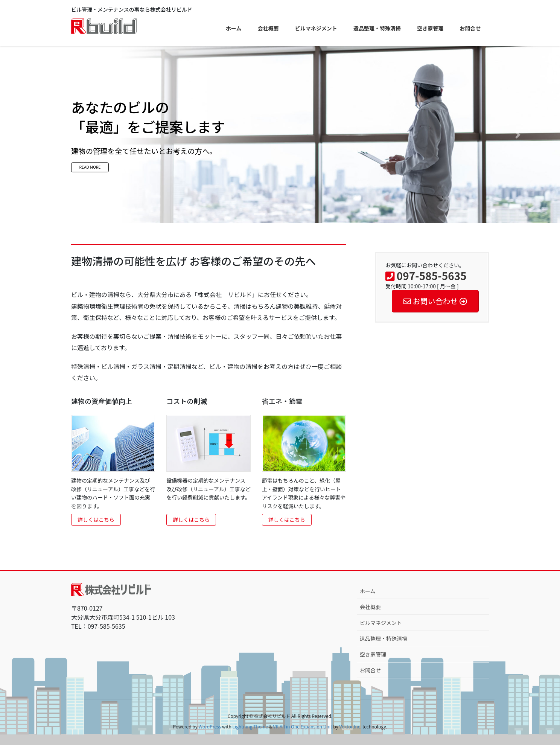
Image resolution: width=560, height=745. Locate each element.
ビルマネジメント (381, 623)
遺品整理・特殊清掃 (383, 638)
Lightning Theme (250, 726)
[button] (42, 135)
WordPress (210, 726)
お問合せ (370, 670)
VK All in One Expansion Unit (303, 726)
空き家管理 (373, 654)
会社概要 (370, 607)
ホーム (368, 591)
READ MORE (106, 169)
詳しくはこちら (96, 520)
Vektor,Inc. (350, 726)
